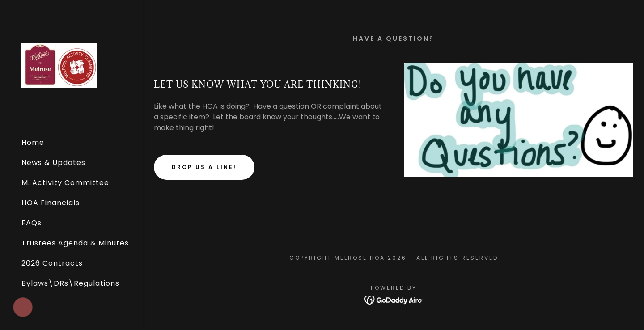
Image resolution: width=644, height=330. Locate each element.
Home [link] (33, 142)
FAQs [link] (32, 223)
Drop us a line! (204, 167)
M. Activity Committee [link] (65, 183)
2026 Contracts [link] (52, 263)
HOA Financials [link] (51, 203)
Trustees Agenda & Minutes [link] (75, 243)
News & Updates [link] (53, 163)
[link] (59, 65)
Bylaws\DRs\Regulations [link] (70, 283)
